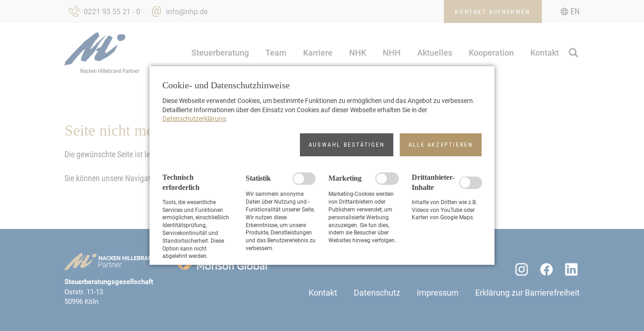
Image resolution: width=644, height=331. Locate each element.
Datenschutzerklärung (194, 119)
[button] (347, 145)
